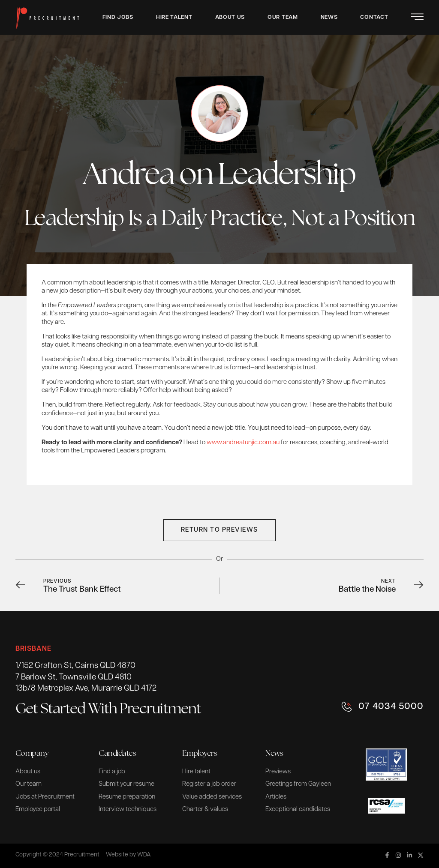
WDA (144, 855)
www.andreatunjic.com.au (243, 443)
